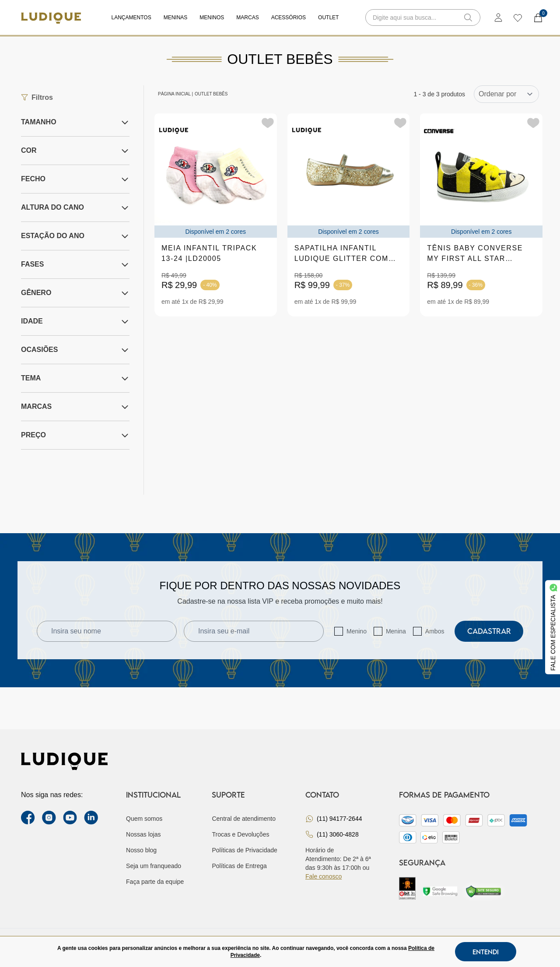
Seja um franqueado (154, 866)
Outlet (328, 18)
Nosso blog (141, 850)
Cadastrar (489, 631)
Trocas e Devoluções (240, 834)
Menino (357, 631)
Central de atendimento (244, 819)
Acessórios (289, 18)
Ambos (435, 631)
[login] (498, 18)
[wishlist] (517, 18)
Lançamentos (131, 18)
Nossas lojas (143, 834)
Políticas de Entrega (239, 866)
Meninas (176, 18)
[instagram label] (49, 818)
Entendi (486, 952)
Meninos (212, 18)
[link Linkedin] (91, 818)
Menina (396, 631)
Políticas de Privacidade (244, 850)
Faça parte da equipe (155, 882)
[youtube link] (70, 818)
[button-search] (468, 18)
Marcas (247, 18)
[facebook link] (28, 818)
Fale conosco (324, 876)
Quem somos (144, 819)
